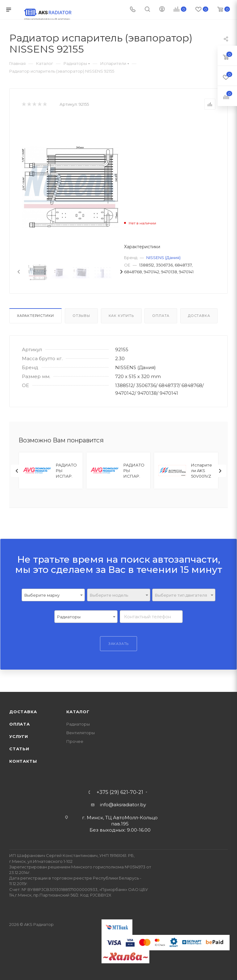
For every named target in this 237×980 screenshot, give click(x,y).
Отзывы (81, 316)
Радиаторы (78, 724)
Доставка (199, 316)
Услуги (19, 736)
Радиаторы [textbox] (69, 617)
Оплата (161, 316)
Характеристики (35, 316)
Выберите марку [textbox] (42, 595)
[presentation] (18, 272)
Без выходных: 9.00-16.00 (120, 830)
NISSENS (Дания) (163, 258)
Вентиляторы (81, 733)
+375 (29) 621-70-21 (120, 792)
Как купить (121, 316)
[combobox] (53, 595)
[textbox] (119, 595)
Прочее (75, 741)
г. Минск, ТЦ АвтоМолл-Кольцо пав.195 (120, 821)
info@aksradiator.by (123, 805)
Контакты (23, 761)
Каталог (78, 712)
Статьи (19, 749)
